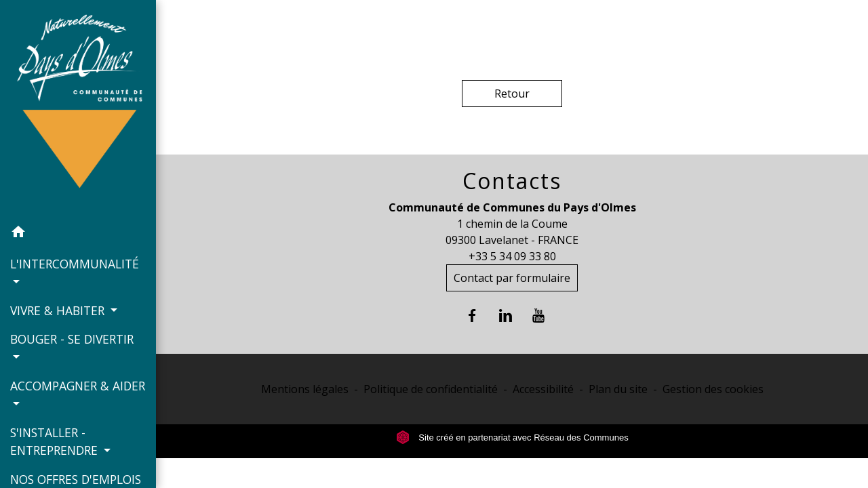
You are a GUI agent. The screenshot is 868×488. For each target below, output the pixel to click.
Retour (512, 94)
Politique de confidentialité (431, 389)
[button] (78, 234)
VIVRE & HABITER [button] (59, 310)
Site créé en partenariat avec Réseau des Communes (512, 438)
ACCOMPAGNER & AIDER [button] (78, 386)
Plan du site (618, 389)
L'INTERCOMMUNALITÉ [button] (75, 264)
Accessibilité (543, 389)
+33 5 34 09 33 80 (512, 256)
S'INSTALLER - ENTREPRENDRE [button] (56, 441)
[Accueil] (78, 109)
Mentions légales (305, 389)
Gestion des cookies (713, 389)
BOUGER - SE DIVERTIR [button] (72, 339)
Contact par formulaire (512, 278)
